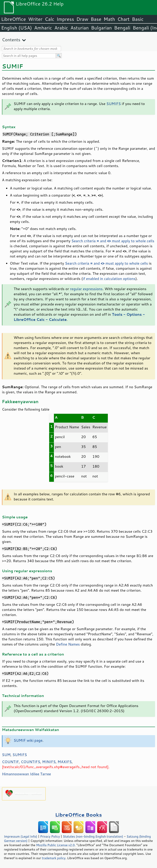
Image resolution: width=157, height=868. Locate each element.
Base (96, 19)
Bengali (122, 28)
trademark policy (54, 858)
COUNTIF (10, 762)
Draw (82, 19)
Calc (50, 19)
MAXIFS (65, 762)
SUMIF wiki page (28, 740)
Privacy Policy (50, 836)
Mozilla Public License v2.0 (55, 845)
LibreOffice (13, 19)
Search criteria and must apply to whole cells (113, 241)
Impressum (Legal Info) (21, 836)
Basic (138, 19)
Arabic (61, 28)
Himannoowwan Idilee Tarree (26, 774)
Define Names (68, 644)
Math (109, 19)
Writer (35, 19)
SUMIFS (114, 104)
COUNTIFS (30, 762)
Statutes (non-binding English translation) (93, 836)
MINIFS (49, 762)
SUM (6, 755)
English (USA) (17, 28)
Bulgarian (101, 28)
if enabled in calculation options (109, 279)
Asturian (80, 28)
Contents (11, 40)
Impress (65, 19)
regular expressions (86, 289)
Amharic (43, 28)
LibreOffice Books (78, 815)
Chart (123, 19)
